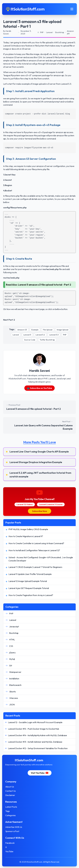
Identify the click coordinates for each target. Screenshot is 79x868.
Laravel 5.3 (54, 335)
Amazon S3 (22, 330)
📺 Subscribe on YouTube (39, 388)
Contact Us (11, 791)
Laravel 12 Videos (25, 504)
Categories (11, 815)
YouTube (9, 851)
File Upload (48, 330)
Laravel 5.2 (40, 335)
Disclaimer (10, 795)
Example (35, 330)
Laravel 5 (27, 335)
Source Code (30, 340)
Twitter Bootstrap (47, 340)
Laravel (16, 335)
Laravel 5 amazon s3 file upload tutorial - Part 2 (45, 285)
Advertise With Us (14, 827)
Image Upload (63, 330)
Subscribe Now (40, 511)
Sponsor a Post (12, 831)
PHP (65, 335)
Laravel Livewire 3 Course (51, 504)
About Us (10, 787)
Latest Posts (11, 807)
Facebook (10, 843)
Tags (8, 811)
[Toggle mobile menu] (72, 9)
